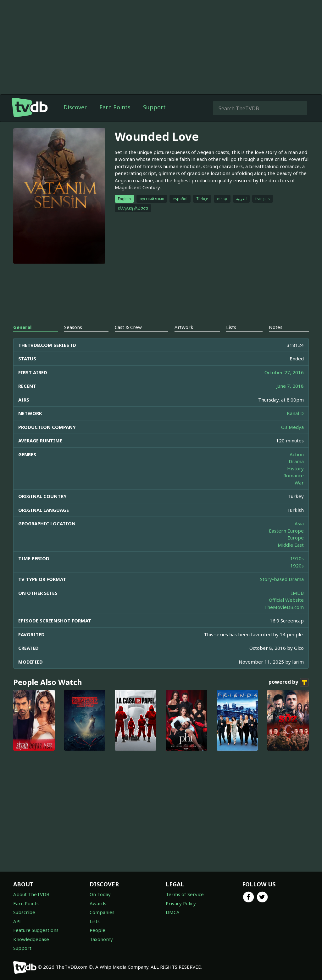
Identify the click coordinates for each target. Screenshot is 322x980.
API (17, 921)
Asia (299, 523)
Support (154, 107)
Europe (296, 538)
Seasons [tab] (73, 327)
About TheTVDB (31, 894)
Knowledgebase (31, 939)
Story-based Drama (282, 579)
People (97, 930)
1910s (297, 558)
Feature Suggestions (36, 930)
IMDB (297, 593)
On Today (100, 894)
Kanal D (295, 413)
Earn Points (115, 107)
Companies (102, 912)
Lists (95, 921)
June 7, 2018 (290, 386)
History (295, 468)
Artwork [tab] (184, 327)
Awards (98, 903)
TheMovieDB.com (284, 607)
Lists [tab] (231, 327)
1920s (297, 566)
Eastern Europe (286, 531)
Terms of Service (185, 894)
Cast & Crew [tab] (128, 327)
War (299, 483)
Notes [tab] (276, 327)
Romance (294, 475)
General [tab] (22, 327)
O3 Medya (292, 427)
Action (297, 454)
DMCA (173, 912)
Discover (75, 107)
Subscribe (24, 912)
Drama (296, 461)
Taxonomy (101, 939)
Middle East (291, 545)
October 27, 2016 (284, 372)
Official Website (286, 600)
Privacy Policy (181, 903)
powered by (289, 682)
